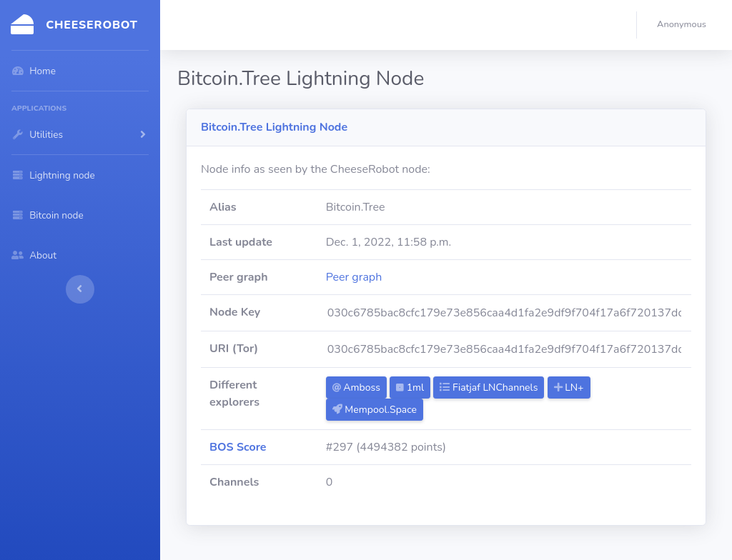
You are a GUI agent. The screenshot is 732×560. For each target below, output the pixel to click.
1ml (410, 387)
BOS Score (238, 447)
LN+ (569, 387)
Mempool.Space (375, 410)
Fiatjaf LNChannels (489, 387)
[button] (684, 25)
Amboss (356, 387)
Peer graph (354, 277)
